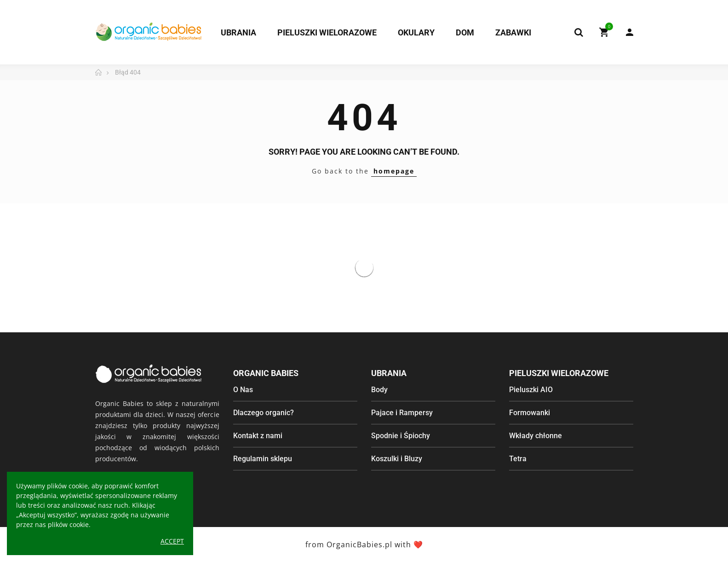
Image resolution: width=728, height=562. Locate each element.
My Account (630, 32)
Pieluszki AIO (531, 390)
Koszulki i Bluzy (397, 459)
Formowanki (530, 413)
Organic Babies (266, 373)
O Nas (243, 390)
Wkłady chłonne (536, 436)
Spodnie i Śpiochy (401, 436)
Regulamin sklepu (263, 459)
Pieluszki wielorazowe (559, 373)
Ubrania (389, 373)
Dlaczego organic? (264, 413)
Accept (172, 541)
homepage (394, 171)
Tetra (518, 459)
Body (379, 390)
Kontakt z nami (258, 436)
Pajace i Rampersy (402, 413)
